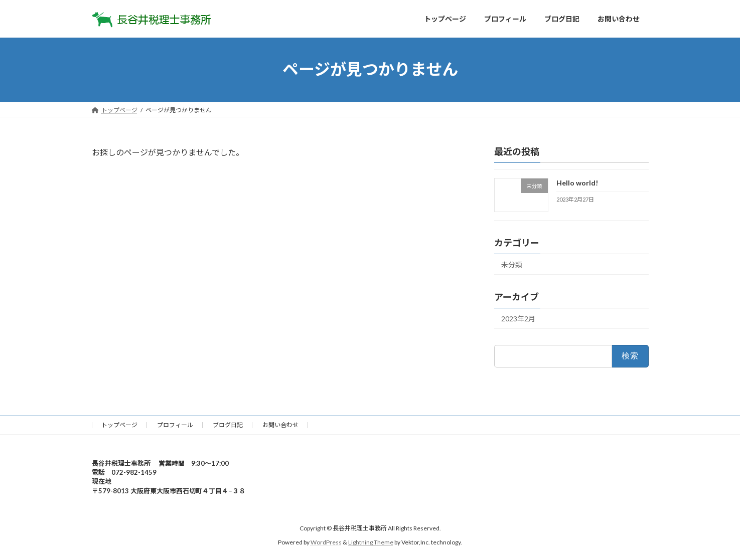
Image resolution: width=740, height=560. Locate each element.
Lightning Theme (371, 542)
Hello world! (577, 183)
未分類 (512, 264)
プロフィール (175, 425)
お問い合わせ (280, 425)
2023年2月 (518, 319)
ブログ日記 (228, 425)
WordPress (326, 542)
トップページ (119, 425)
